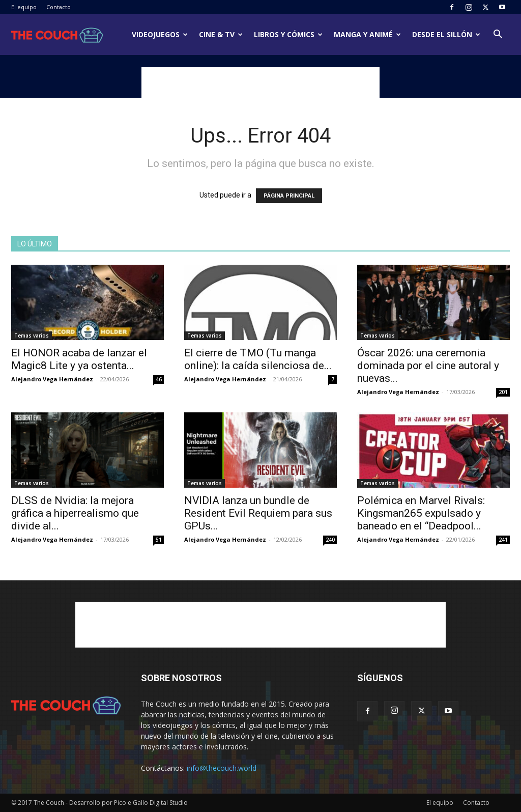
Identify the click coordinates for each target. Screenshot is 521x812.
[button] (498, 35)
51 (159, 540)
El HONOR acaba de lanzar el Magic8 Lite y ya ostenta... (79, 359)
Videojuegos (160, 34)
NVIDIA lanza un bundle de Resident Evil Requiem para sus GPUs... (258, 513)
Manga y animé (367, 34)
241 (503, 540)
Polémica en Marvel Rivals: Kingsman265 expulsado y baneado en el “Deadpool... (421, 513)
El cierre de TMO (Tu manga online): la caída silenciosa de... (258, 359)
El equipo (24, 7)
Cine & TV (221, 34)
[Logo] (57, 35)
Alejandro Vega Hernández (52, 379)
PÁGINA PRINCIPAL (289, 196)
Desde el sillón (446, 34)
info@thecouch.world (222, 768)
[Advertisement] (260, 82)
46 (159, 379)
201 (503, 392)
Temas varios (32, 335)
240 (330, 540)
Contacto (59, 7)
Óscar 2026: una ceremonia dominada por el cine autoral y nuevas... (428, 366)
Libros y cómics (288, 34)
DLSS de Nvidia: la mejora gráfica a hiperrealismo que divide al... (75, 513)
